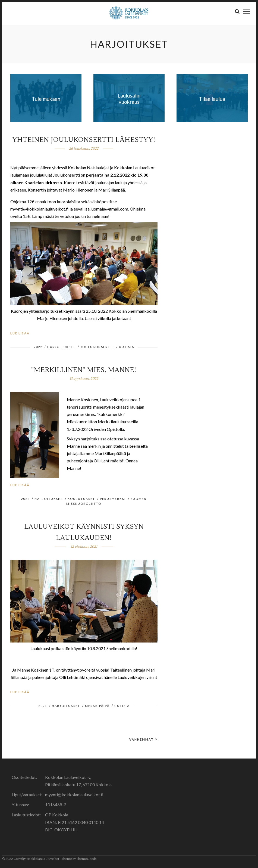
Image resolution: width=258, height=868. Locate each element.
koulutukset (81, 499)
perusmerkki (113, 499)
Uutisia (127, 347)
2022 (38, 347)
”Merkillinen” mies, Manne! (84, 370)
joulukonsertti (97, 347)
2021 (43, 706)
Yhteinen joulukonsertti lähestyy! (84, 140)
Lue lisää (20, 333)
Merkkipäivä (97, 706)
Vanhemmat (143, 739)
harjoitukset (61, 347)
